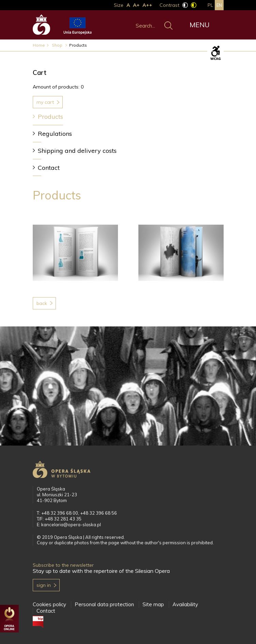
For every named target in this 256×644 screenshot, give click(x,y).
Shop (58, 45)
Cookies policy (49, 604)
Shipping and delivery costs (77, 151)
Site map (153, 604)
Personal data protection (104, 604)
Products (50, 117)
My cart (45, 102)
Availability (185, 604)
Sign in (44, 585)
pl (210, 5)
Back (42, 303)
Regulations (55, 134)
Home (39, 45)
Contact (49, 168)
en (219, 5)
